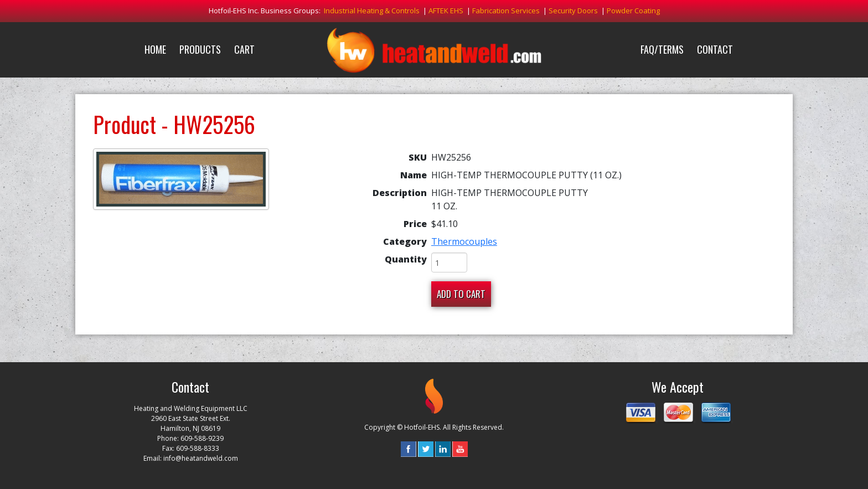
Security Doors (573, 11)
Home (155, 49)
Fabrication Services (506, 11)
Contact (715, 49)
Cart (244, 49)
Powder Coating (633, 11)
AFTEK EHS (446, 11)
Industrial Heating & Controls (372, 11)
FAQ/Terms (662, 49)
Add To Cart (461, 294)
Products (200, 49)
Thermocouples (464, 241)
